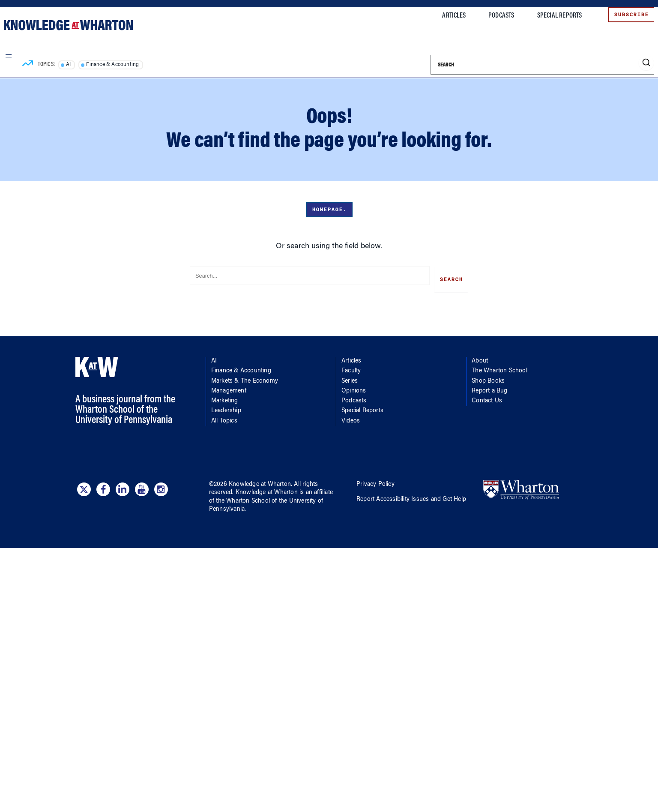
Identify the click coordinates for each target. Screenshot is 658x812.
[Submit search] (636, 57)
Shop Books (488, 378)
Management (229, 388)
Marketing (225, 398)
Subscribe (621, 15)
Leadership (226, 408)
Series (350, 378)
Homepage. (329, 210)
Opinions (354, 388)
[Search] (532, 59)
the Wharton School (243, 498)
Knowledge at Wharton (260, 482)
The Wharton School (499, 368)
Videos (351, 418)
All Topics (224, 418)
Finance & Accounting (121, 59)
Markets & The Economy (245, 378)
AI (76, 59)
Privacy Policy (375, 482)
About (480, 358)
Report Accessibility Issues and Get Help (411, 497)
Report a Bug (489, 388)
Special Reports (550, 16)
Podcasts (492, 16)
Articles (444, 16)
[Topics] (36, 59)
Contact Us (487, 398)
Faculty (351, 368)
